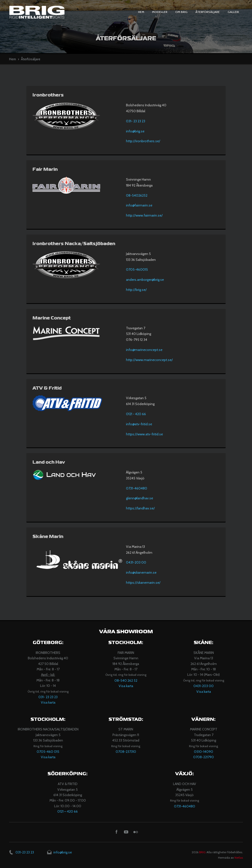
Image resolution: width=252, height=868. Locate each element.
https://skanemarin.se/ (143, 583)
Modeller (160, 12)
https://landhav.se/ (140, 508)
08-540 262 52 (126, 680)
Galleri (233, 12)
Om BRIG (181, 12)
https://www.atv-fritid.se (144, 434)
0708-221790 (204, 757)
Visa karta (48, 702)
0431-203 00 (136, 562)
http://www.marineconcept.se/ (149, 360)
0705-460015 (137, 269)
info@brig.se (135, 131)
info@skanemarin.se (141, 572)
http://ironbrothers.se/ (143, 141)
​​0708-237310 (126, 752)
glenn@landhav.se (140, 498)
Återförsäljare (208, 12)
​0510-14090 (204, 752)
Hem (141, 12)
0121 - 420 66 (136, 414)
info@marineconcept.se (144, 350)
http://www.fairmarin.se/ (144, 215)
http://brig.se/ (136, 290)
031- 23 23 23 (136, 121)
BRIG (202, 852)
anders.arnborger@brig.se (145, 280)
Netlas (239, 858)
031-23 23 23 (25, 852)
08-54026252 (137, 195)
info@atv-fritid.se (139, 424)
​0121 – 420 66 (68, 811)
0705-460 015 (48, 752)
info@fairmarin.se (139, 205)
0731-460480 (137, 488)
